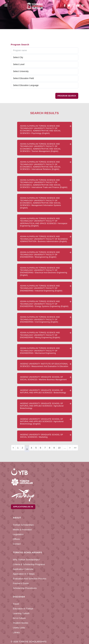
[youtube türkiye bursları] (78, 6)
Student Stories (21, 623)
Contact (17, 544)
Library (16, 632)
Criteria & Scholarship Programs (29, 564)
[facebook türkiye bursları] (65, 6)
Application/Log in (23, 507)
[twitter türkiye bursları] (69, 6)
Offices (16, 539)
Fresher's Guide (21, 583)
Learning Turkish (21, 613)
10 (59, 448)
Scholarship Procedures (25, 588)
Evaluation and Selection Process (30, 579)
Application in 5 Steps (24, 574)
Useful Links (19, 628)
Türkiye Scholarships (23, 525)
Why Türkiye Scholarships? (26, 560)
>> (75, 448)
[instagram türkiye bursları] (73, 6)
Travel (16, 604)
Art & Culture (19, 618)
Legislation (18, 534)
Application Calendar (23, 569)
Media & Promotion (23, 530)
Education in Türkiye (23, 609)
